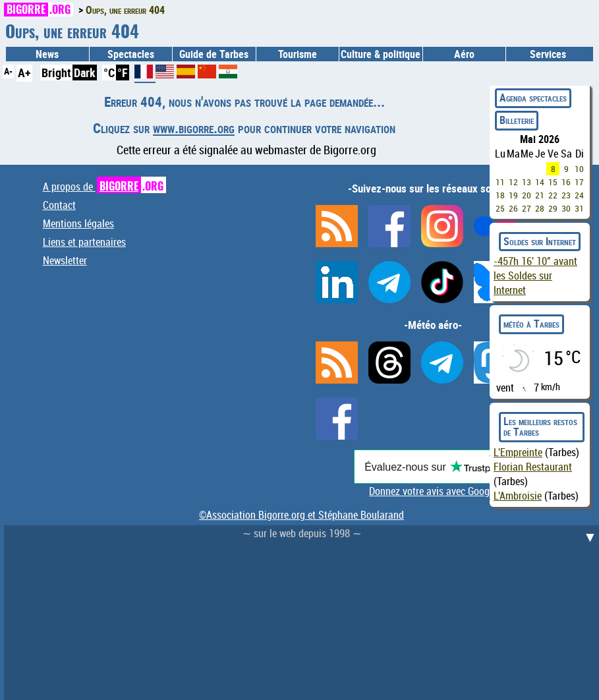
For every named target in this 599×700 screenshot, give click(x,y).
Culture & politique (381, 54)
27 (527, 208)
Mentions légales (78, 223)
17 (579, 182)
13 (527, 182)
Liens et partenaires (84, 242)
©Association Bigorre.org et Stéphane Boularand (301, 515)
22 (553, 195)
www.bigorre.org (194, 128)
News (47, 54)
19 (513, 195)
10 (579, 169)
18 (500, 195)
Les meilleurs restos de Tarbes (540, 426)
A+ (24, 73)
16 (566, 182)
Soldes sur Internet (540, 241)
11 (500, 182)
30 (566, 208)
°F (123, 73)
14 (540, 182)
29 (553, 208)
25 (500, 208)
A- (8, 71)
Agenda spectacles (533, 98)
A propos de (104, 187)
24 (579, 195)
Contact (59, 205)
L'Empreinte (518, 452)
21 (540, 195)
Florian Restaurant (533, 467)
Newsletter (65, 260)
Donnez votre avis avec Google (433, 491)
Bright (56, 73)
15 (553, 182)
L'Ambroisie (518, 496)
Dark (85, 73)
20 (527, 195)
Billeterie (517, 120)
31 (579, 208)
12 (513, 182)
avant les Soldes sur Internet (535, 276)
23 (566, 195)
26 (513, 208)
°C (109, 73)
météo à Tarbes (531, 324)
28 (540, 208)
